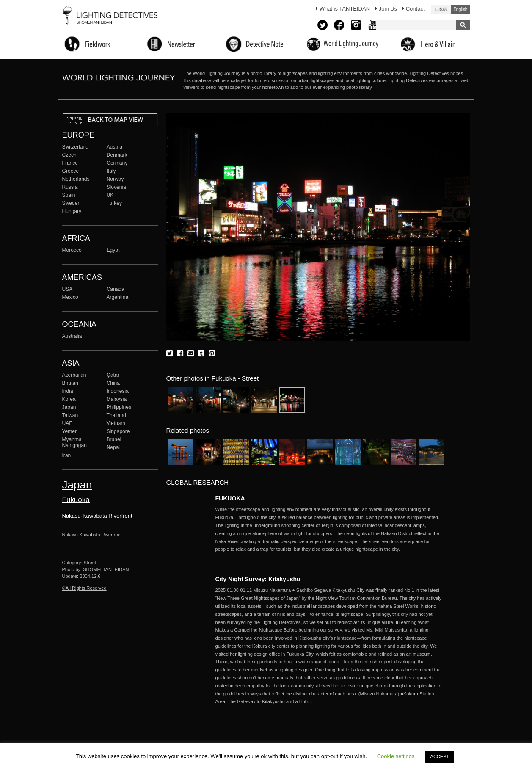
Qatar (113, 375)
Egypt (113, 250)
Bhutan (70, 383)
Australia (72, 336)
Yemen (70, 431)
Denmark (117, 155)
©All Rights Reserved (84, 588)
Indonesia (118, 391)
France (70, 163)
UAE (68, 423)
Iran (67, 455)
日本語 (441, 9)
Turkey (114, 203)
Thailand (116, 415)
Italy (111, 171)
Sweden (72, 203)
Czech (69, 155)
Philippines (119, 407)
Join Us (388, 9)
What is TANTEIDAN (345, 9)
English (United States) (460, 9)
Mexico (70, 297)
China (113, 383)
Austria (115, 147)
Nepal (113, 447)
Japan (69, 407)
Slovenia (116, 187)
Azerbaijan (74, 375)
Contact (415, 9)
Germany (117, 163)
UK (110, 195)
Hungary (72, 211)
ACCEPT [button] (440, 756)
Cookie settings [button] (396, 756)
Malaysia (117, 399)
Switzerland (75, 147)
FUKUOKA (230, 498)
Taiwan (70, 415)
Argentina (118, 297)
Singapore (118, 431)
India (68, 391)
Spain (69, 195)
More (330, 529)
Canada (116, 289)
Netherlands (76, 179)
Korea (69, 399)
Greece (71, 171)
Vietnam (116, 423)
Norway (115, 179)
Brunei (114, 439)
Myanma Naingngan (74, 442)
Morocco (72, 250)
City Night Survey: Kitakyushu (258, 579)
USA (68, 289)
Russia (70, 187)
